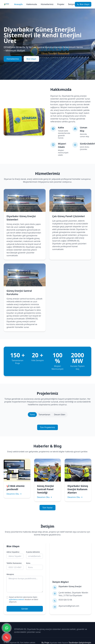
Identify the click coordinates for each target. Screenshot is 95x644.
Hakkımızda (32, 4)
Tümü (32, 415)
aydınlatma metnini (17, 599)
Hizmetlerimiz (47, 4)
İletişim (71, 4)
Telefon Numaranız (14, 563)
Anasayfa (18, 4)
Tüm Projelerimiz (47, 427)
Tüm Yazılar (47, 508)
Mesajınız (10, 574)
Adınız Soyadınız (13, 552)
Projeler (61, 4)
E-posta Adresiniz (33, 552)
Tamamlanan (44, 415)
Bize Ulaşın (31, 59)
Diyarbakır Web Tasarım (59, 643)
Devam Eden (60, 415)
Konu (28, 563)
